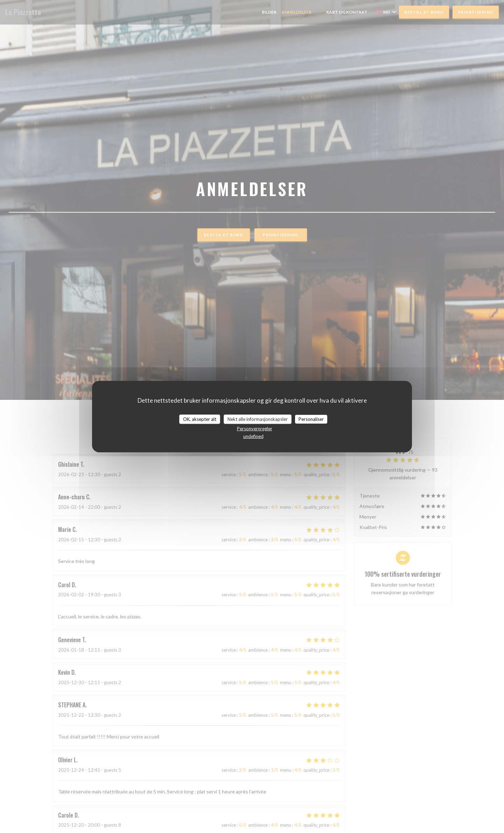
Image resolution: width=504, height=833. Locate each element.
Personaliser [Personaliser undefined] (311, 419)
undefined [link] (253, 436)
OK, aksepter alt (200, 419)
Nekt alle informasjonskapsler (258, 419)
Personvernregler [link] (255, 429)
